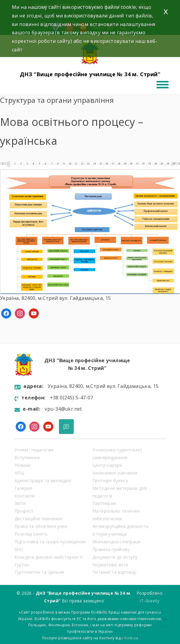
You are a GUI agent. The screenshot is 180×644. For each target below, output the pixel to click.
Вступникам (27, 457)
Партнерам (104, 503)
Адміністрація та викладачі (43, 480)
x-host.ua (130, 638)
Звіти (20, 503)
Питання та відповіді (114, 572)
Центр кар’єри (107, 465)
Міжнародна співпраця (116, 542)
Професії (24, 511)
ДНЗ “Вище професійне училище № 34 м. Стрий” (90, 74)
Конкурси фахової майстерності (49, 557)
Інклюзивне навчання (115, 473)
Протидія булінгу (110, 480)
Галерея (23, 488)
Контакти (25, 496)
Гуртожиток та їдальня (39, 572)
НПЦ (19, 473)
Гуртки (22, 565)
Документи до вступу (115, 557)
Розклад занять (31, 534)
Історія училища (110, 534)
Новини (22, 465)
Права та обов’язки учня (41, 526)
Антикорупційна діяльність (120, 526)
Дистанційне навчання (38, 519)
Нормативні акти (110, 565)
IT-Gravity (149, 601)
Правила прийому (111, 549)
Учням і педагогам (34, 450)
